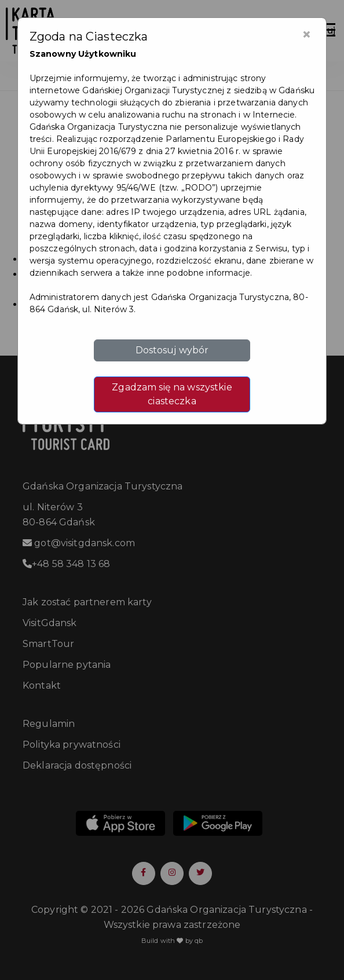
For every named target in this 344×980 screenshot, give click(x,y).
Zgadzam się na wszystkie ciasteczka (172, 394)
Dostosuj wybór (172, 350)
